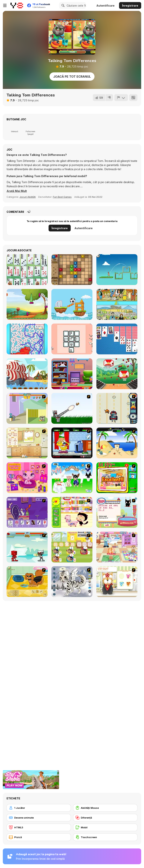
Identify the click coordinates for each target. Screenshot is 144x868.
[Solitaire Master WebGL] (117, 339)
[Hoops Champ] (117, 374)
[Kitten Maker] (72, 582)
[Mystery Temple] (72, 270)
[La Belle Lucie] (27, 270)
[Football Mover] (72, 304)
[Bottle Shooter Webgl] (27, 304)
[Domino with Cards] (72, 339)
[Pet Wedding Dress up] (72, 478)
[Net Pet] (27, 443)
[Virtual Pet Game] (72, 443)
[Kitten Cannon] (72, 408)
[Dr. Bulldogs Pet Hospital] (72, 547)
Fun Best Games (62, 197)
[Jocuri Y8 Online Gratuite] (17, 5)
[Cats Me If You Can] (117, 408)
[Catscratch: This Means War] (27, 512)
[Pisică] (39, 837)
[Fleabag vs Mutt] (27, 408)
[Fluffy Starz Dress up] (27, 478)
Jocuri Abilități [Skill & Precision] (28, 197)
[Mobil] (105, 827)
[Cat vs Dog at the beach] (117, 443)
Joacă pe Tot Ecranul (72, 77)
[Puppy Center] (117, 547)
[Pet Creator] (27, 582)
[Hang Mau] (117, 512)
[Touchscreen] (105, 837)
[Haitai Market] (72, 512)
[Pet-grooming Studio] (117, 582)
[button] (17, 191)
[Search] (62, 5)
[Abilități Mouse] (105, 808)
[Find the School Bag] (72, 374)
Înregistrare (130, 6)
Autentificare (105, 6)
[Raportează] (121, 98)
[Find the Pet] (117, 478)
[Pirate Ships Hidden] (27, 374)
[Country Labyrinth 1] (27, 339)
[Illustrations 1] (117, 304)
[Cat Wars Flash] (27, 547)
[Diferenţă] (105, 818)
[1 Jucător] (39, 808)
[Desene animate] (39, 818)
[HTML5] (39, 827)
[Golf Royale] (117, 270)
